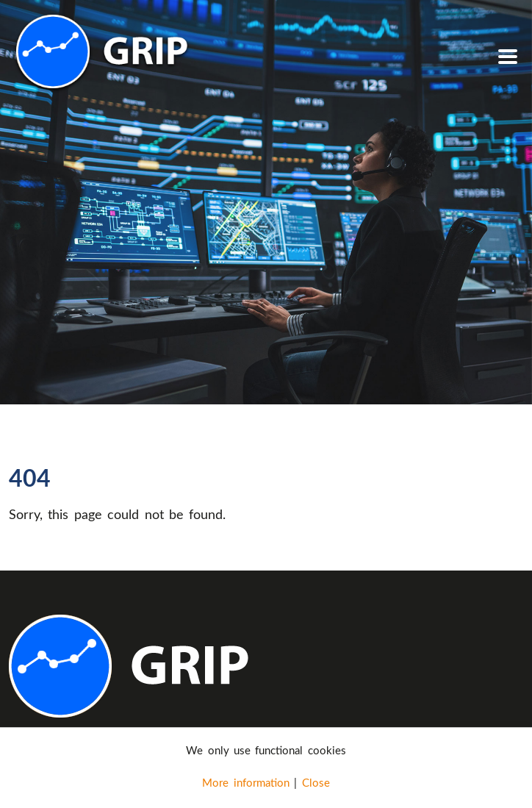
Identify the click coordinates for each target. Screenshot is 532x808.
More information (245, 782)
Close (316, 782)
